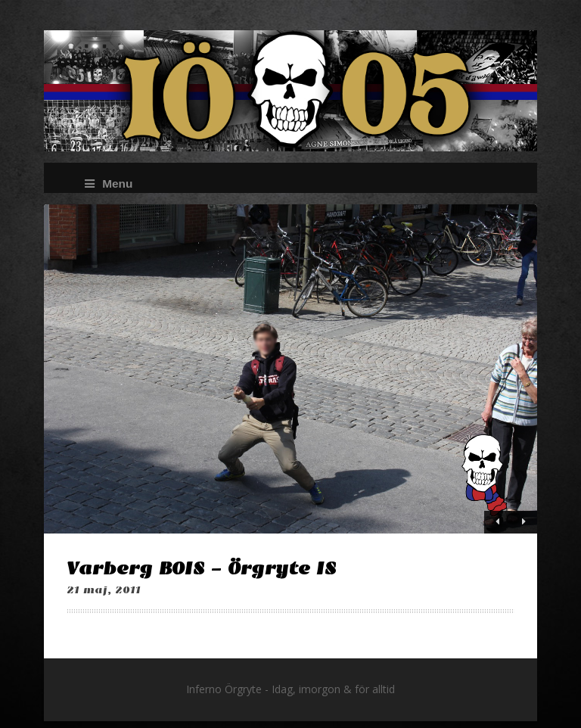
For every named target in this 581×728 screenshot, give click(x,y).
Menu (109, 184)
